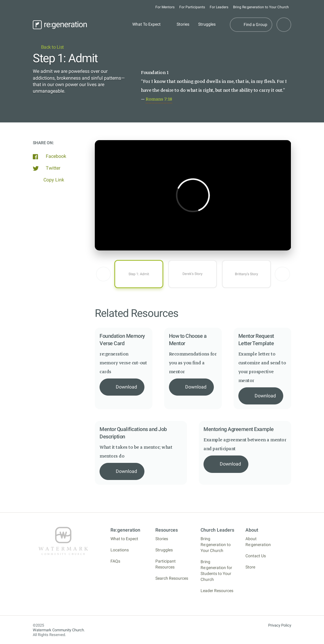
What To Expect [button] (146, 24)
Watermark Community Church (58, 630)
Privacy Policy (280, 625)
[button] (103, 274)
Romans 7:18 (159, 99)
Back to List (48, 47)
